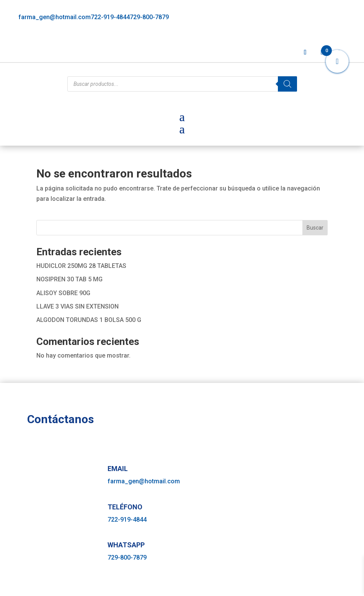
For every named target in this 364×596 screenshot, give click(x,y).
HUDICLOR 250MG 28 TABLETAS (81, 266)
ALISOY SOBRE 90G (63, 293)
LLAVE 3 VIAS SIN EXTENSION (78, 306)
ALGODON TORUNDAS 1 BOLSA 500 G (89, 320)
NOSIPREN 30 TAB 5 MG (69, 279)
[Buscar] (287, 84)
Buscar (315, 228)
